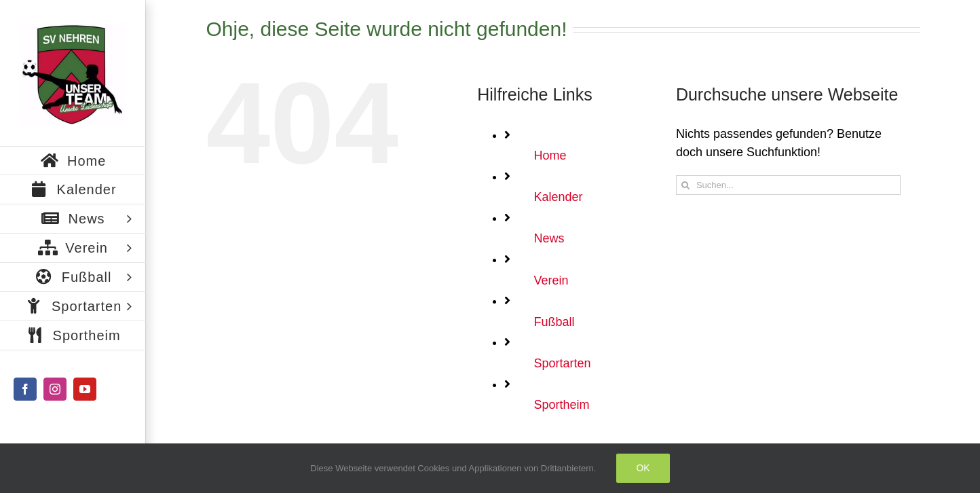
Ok (643, 468)
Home (550, 156)
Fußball (554, 322)
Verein (551, 280)
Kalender (558, 197)
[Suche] (686, 185)
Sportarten (562, 363)
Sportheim (561, 405)
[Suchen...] (788, 185)
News (549, 238)
